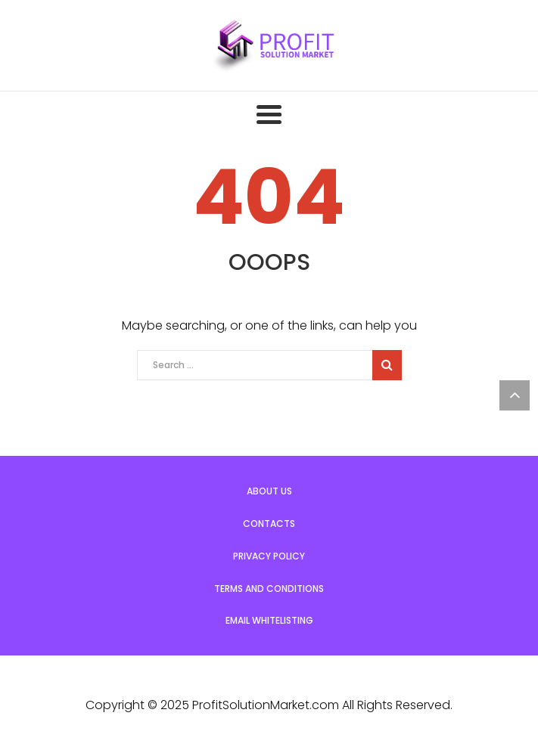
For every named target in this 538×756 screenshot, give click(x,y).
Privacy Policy (269, 556)
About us (269, 491)
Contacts (269, 524)
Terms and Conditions (269, 589)
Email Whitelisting (269, 620)
